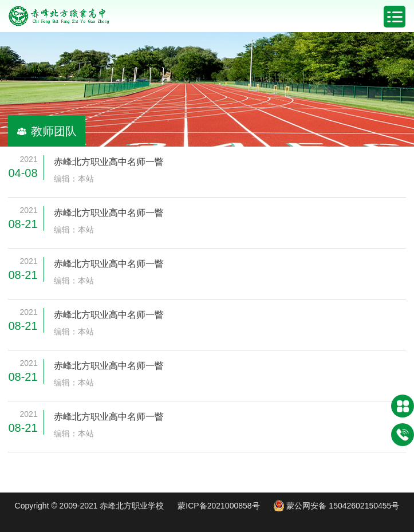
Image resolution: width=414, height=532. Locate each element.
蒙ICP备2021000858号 (218, 506)
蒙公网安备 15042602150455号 (336, 506)
